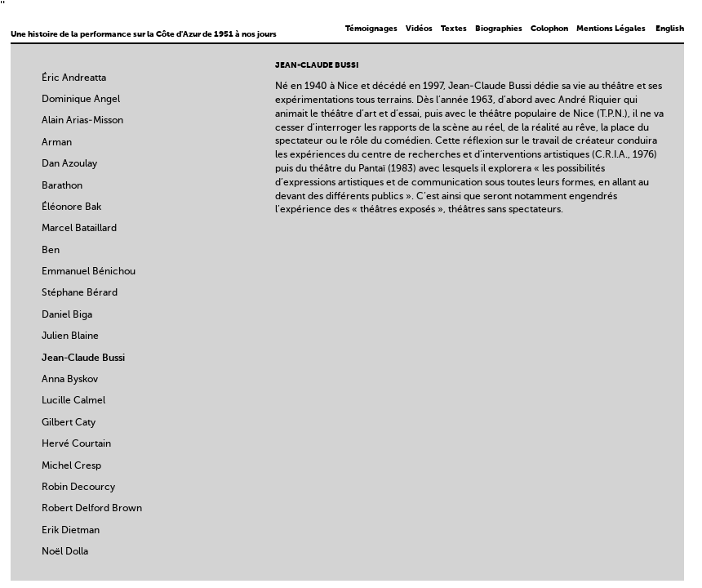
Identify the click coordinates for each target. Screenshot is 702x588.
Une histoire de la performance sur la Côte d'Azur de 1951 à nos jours (144, 34)
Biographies (499, 29)
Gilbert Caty (69, 423)
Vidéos (419, 29)
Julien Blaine (70, 336)
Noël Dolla (65, 552)
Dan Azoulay (69, 164)
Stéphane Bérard (80, 293)
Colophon (549, 29)
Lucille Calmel (73, 401)
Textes (454, 29)
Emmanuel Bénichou (89, 272)
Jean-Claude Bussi (83, 359)
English (670, 29)
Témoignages (371, 29)
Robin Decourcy (78, 488)
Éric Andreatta (74, 78)
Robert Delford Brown (92, 509)
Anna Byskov (70, 380)
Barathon (62, 186)
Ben (51, 251)
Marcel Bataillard (79, 229)
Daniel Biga (67, 315)
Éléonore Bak (71, 207)
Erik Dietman (71, 531)
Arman (57, 143)
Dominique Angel (81, 100)
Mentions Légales (611, 29)
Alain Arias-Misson (82, 121)
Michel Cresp (71, 466)
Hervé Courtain (76, 444)
